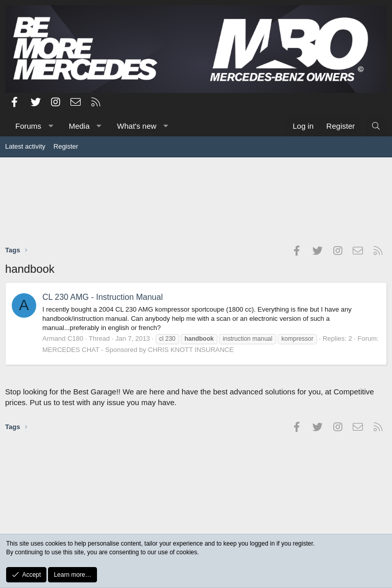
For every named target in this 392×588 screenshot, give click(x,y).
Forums (28, 126)
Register (66, 146)
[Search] (376, 126)
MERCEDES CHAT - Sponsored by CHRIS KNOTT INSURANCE (138, 350)
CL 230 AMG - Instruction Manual (103, 297)
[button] (50, 126)
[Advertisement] (196, 201)
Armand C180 (63, 338)
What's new (137, 126)
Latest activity (25, 146)
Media (79, 126)
